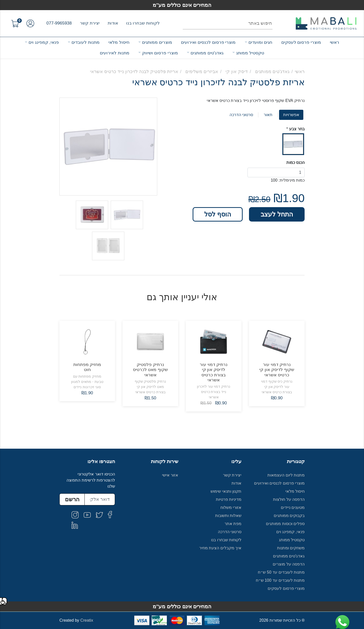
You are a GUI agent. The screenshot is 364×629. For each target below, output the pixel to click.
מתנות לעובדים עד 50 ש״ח (281, 572)
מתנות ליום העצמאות (286, 475)
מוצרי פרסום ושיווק (160, 53)
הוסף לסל (218, 214)
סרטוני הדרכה (241, 115)
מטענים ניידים (293, 507)
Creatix (87, 620)
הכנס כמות (295, 162)
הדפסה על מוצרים (289, 564)
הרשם (72, 499)
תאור (268, 115)
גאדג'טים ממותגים (207, 53)
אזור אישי (170, 475)
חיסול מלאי (119, 42)
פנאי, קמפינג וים (44, 42)
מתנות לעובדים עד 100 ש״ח (280, 580)
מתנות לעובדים (86, 42)
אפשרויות (291, 115)
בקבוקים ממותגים (289, 516)
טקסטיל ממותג (250, 53)
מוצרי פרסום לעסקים (301, 42)
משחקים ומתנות (291, 548)
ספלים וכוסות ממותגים (285, 524)
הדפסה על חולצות (289, 499)
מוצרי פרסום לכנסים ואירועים (208, 42)
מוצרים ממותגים (157, 42)
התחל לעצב (277, 214)
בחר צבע (297, 129)
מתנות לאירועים (115, 53)
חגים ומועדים (260, 42)
